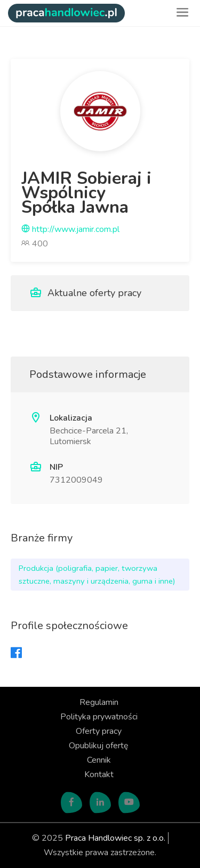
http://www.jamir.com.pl (70, 229)
